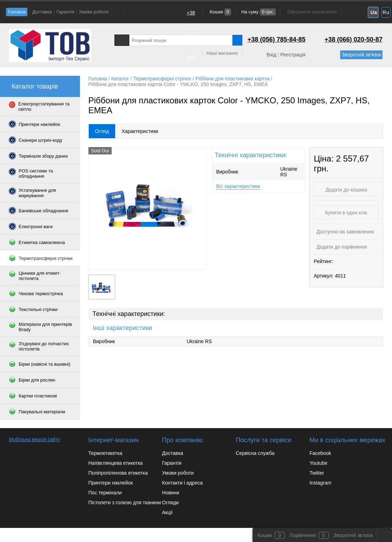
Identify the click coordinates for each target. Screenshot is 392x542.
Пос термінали (105, 493)
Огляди (170, 503)
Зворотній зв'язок (361, 55)
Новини (171, 493)
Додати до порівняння (341, 247)
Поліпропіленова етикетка (118, 473)
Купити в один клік (346, 213)
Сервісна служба (255, 453)
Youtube (319, 463)
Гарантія (65, 12)
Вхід (271, 55)
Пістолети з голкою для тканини (125, 503)
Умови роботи (94, 12)
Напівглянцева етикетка (116, 463)
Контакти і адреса (182, 483)
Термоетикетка (105, 453)
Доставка (42, 12)
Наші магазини (222, 53)
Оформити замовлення (312, 12)
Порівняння (303, 535)
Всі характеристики (238, 186)
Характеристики (140, 131)
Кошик (220, 12)
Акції (167, 512)
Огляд (102, 131)
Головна (17, 12)
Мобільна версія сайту (35, 439)
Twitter (317, 473)
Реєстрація (293, 55)
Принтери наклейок (111, 483)
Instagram (321, 483)
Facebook (320, 453)
